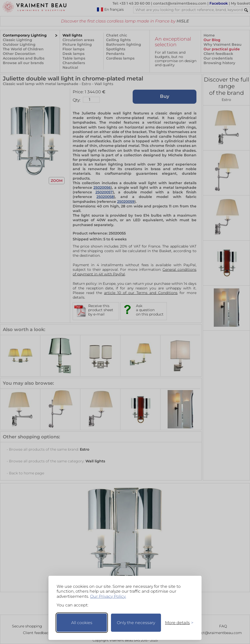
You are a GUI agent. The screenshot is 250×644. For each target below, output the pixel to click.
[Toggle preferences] (177, 623)
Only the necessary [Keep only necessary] (136, 623)
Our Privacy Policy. (108, 596)
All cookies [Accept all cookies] (82, 623)
